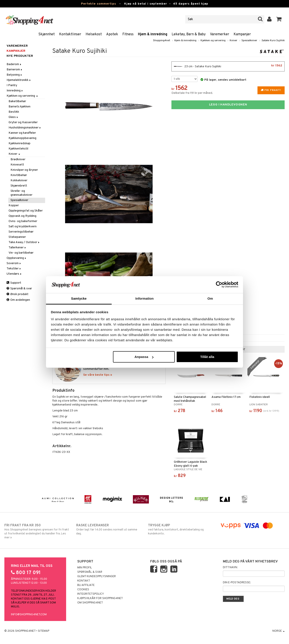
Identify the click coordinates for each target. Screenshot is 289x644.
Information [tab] (144, 298)
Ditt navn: (230, 568)
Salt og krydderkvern (23, 227)
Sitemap (44, 631)
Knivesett (17, 165)
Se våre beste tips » (98, 375)
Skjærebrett (19, 186)
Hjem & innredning (153, 34)
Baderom (14, 64)
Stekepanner (17, 237)
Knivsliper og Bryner (24, 170)
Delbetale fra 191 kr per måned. (192, 93)
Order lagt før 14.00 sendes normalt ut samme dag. (108, 529)
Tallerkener (18, 248)
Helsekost (94, 34)
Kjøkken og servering (213, 41)
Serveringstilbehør (21, 232)
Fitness (128, 34)
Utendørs (14, 274)
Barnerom (15, 70)
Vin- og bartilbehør (21, 253)
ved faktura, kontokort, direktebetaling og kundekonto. (180, 529)
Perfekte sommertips (99, 4)
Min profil (85, 568)
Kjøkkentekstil (18, 149)
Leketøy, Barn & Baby (189, 34)
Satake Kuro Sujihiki (273, 41)
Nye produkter (20, 56)
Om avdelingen (18, 300)
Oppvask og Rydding (22, 216)
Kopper (14, 205)
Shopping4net (162, 41)
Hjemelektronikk (19, 80)
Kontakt (84, 581)
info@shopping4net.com (29, 615)
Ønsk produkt (18, 294)
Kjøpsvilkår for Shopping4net (100, 598)
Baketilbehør (17, 101)
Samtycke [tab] (79, 298)
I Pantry (12, 85)
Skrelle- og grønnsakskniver (21, 193)
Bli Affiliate (86, 585)
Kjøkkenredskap (19, 143)
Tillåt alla (207, 357)
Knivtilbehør (19, 175)
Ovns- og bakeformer (23, 221)
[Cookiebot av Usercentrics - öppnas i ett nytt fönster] (219, 285)
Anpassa (144, 357)
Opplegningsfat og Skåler (26, 211)
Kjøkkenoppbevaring (22, 138)
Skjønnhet (47, 34)
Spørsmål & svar (19, 289)
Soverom (14, 263)
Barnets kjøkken (19, 107)
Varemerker (220, 34)
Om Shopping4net (90, 603)
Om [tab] (210, 298)
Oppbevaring (17, 258)
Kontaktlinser (70, 34)
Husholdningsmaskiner (25, 128)
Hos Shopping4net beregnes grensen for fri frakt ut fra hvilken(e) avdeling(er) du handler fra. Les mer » (37, 531)
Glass (14, 117)
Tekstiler (14, 269)
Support (14, 283)
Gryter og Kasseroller (23, 122)
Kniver (233, 41)
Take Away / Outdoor (24, 242)
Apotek (112, 34)
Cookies (83, 590)
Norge (278, 631)
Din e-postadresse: (237, 583)
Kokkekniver (19, 181)
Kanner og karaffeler (22, 133)
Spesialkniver (249, 41)
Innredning (15, 91)
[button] (279, 19)
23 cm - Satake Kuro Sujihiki (228, 66)
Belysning (15, 75)
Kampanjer (242, 34)
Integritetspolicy (91, 594)
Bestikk (14, 112)
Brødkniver (18, 159)
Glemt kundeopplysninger (97, 576)
